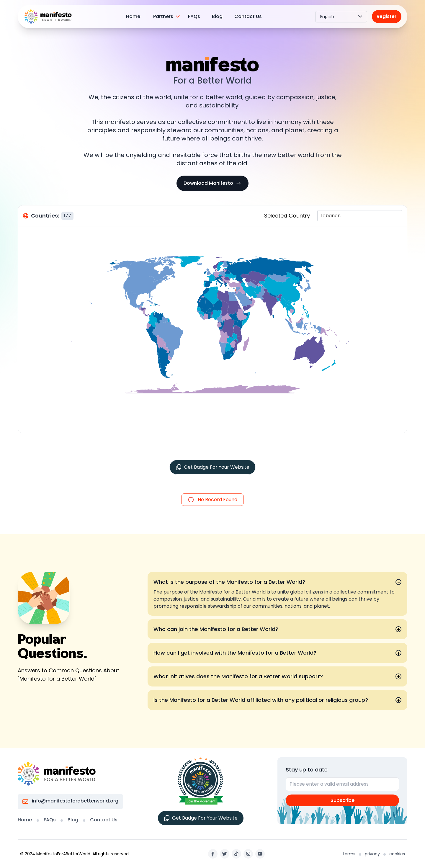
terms (349, 854)
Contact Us (248, 16)
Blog (217, 16)
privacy (372, 854)
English (341, 17)
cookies (397, 854)
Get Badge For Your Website (212, 467)
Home (133, 16)
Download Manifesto (212, 183)
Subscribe (343, 800)
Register (387, 16)
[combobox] (321, 216)
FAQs (194, 16)
